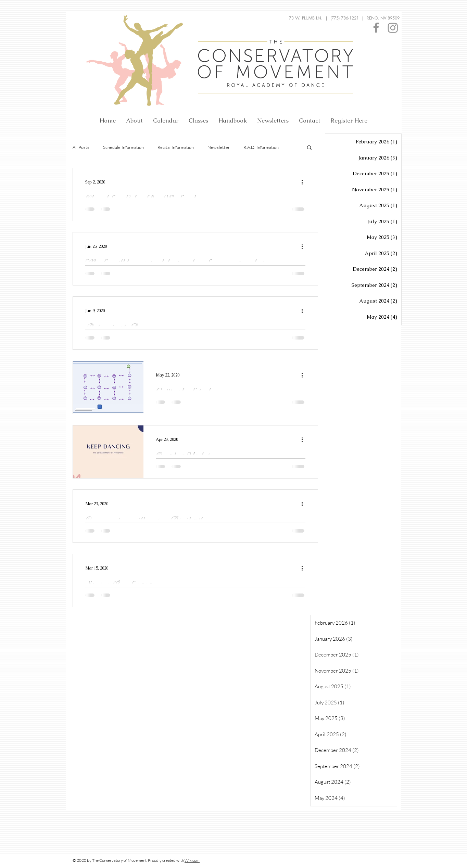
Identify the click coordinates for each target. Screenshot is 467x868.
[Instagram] (393, 28)
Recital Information (176, 147)
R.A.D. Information (261, 147)
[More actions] (304, 182)
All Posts (81, 147)
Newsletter (219, 147)
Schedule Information (123, 147)
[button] (309, 148)
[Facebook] (376, 28)
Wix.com (192, 860)
